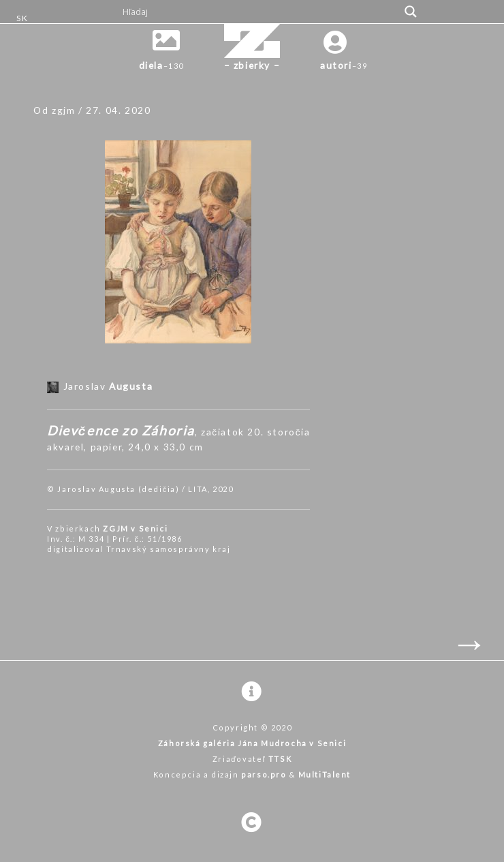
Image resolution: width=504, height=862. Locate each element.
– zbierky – (252, 65)
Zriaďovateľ (252, 759)
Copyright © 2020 (252, 727)
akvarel (65, 447)
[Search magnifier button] (411, 12)
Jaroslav (108, 386)
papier (107, 447)
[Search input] (259, 12)
